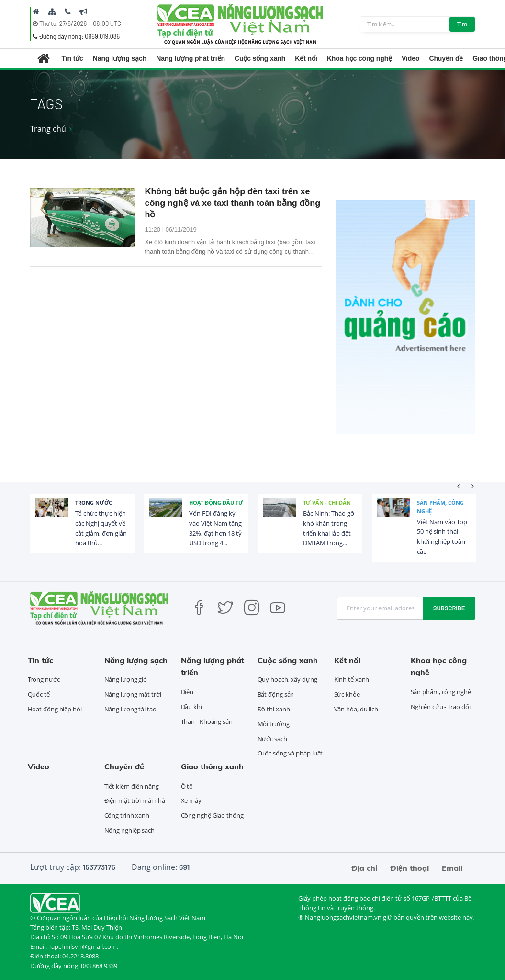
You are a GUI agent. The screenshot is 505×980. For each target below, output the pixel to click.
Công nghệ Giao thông (212, 815)
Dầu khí (191, 707)
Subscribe (449, 608)
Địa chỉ (364, 868)
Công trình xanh (127, 815)
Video (410, 58)
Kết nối (306, 58)
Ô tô (187, 786)
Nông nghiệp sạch (129, 830)
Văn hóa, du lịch (356, 709)
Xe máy (191, 800)
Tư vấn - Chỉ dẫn (327, 502)
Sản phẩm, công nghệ (440, 507)
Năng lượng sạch (120, 58)
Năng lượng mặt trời (133, 694)
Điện (187, 692)
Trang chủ (48, 129)
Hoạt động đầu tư (216, 502)
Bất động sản (276, 694)
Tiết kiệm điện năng (132, 786)
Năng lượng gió (126, 679)
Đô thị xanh (274, 709)
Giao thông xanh (212, 766)
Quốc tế (39, 694)
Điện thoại (410, 868)
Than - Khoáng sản (207, 721)
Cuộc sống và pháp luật (290, 753)
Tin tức (72, 58)
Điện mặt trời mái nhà (135, 800)
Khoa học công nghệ (359, 58)
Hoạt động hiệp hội (55, 709)
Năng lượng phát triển (191, 58)
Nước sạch (272, 739)
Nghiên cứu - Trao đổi (441, 707)
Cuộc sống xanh (260, 58)
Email (452, 868)
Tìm (462, 24)
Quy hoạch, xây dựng (287, 679)
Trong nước (94, 502)
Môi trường (274, 724)
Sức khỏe (347, 694)
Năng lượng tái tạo (130, 709)
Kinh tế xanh (352, 679)
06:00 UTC (107, 23)
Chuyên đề (446, 58)
